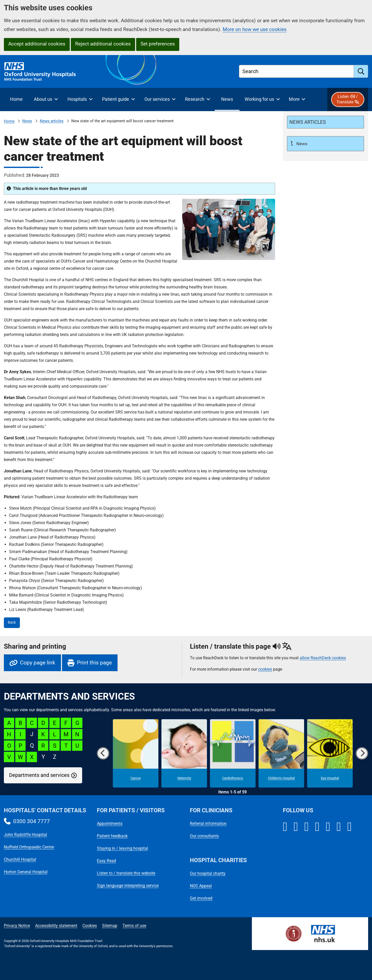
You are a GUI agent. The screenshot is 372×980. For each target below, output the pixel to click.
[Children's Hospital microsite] (281, 753)
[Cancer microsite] (136, 753)
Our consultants (204, 836)
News (27, 121)
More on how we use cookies (255, 29)
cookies (265, 669)
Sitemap (110, 926)
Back (12, 622)
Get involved (201, 898)
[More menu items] (297, 99)
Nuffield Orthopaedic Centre (29, 847)
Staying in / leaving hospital (122, 848)
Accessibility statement (56, 926)
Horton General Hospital (26, 872)
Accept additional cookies (37, 44)
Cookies (90, 926)
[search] (361, 71)
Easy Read (106, 861)
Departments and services (39, 775)
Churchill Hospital (20, 859)
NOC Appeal (201, 886)
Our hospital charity (208, 873)
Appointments (110, 824)
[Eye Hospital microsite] (330, 753)
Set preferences (158, 44)
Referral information (208, 824)
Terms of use (134, 926)
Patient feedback (112, 836)
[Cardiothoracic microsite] (233, 753)
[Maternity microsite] (184, 753)
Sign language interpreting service (128, 886)
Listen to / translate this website (126, 873)
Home (9, 121)
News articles (52, 121)
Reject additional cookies (103, 44)
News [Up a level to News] (301, 144)
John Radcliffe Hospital (25, 835)
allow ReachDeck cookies (323, 658)
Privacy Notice (17, 926)
